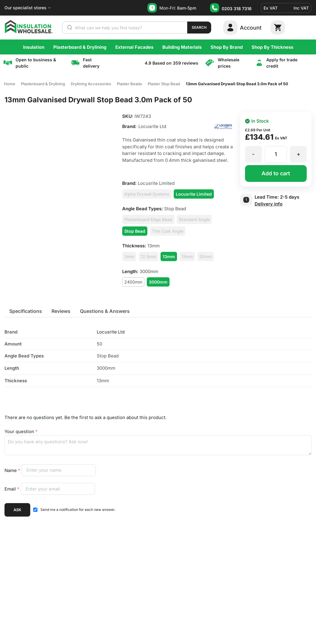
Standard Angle (194, 219)
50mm (206, 256)
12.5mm (148, 256)
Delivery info (269, 204)
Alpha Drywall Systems (147, 194)
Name (13, 470)
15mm (187, 256)
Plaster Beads (129, 84)
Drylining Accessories (91, 84)
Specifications (26, 311)
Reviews (61, 311)
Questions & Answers (105, 311)
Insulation (34, 47)
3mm (129, 256)
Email (13, 489)
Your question (21, 431)
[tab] (26, 311)
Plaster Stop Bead (164, 84)
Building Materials (182, 47)
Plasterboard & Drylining (80, 47)
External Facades (134, 47)
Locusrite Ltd (111, 332)
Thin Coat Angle (168, 231)
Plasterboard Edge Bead (148, 219)
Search (199, 27)
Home (10, 84)
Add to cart (276, 173)
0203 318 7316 (237, 9)
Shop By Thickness (272, 47)
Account (251, 28)
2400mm (133, 282)
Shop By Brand (227, 47)
